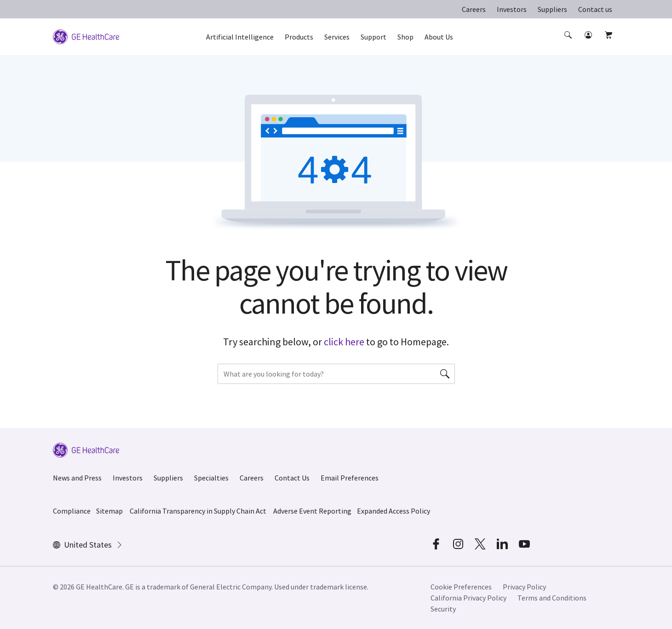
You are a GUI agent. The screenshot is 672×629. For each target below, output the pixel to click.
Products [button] (299, 37)
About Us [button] (439, 37)
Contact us (595, 9)
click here (344, 342)
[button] (569, 43)
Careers (474, 9)
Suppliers (552, 9)
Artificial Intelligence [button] (240, 37)
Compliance (72, 511)
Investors (512, 9)
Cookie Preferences (461, 587)
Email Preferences (350, 478)
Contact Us (292, 478)
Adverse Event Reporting (312, 511)
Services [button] (337, 37)
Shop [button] (405, 37)
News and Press (77, 478)
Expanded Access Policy (393, 511)
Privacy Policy (524, 587)
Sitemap (109, 511)
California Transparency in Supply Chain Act (198, 511)
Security (443, 609)
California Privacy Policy (468, 598)
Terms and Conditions (552, 598)
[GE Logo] (86, 36)
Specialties (211, 478)
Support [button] (373, 37)
